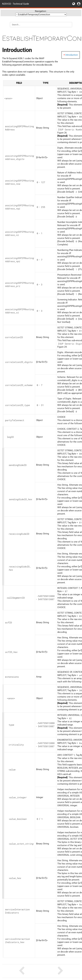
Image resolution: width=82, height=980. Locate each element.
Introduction (72, 55)
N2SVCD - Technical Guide (16, 4)
